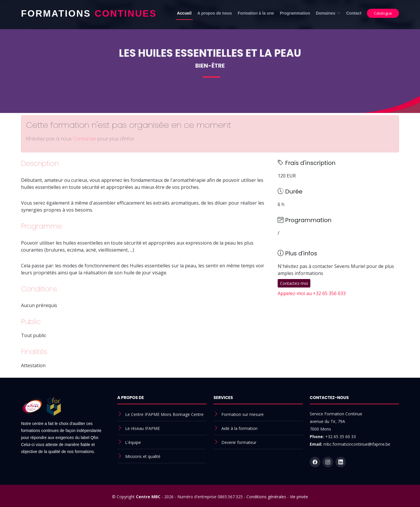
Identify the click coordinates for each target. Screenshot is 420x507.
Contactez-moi (294, 283)
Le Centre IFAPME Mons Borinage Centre (164, 414)
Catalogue (383, 13)
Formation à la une (256, 13)
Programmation (295, 13)
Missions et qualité (143, 456)
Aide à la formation (239, 428)
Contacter (85, 139)
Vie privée (299, 497)
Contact (354, 13)
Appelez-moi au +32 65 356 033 (312, 293)
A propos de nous (215, 13)
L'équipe (133, 442)
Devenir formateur (239, 442)
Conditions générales (266, 497)
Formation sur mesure (243, 414)
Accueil (184, 13)
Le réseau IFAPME (142, 428)
